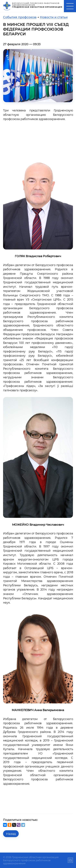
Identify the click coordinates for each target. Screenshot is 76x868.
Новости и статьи (54, 17)
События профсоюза (20, 17)
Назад (11, 834)
